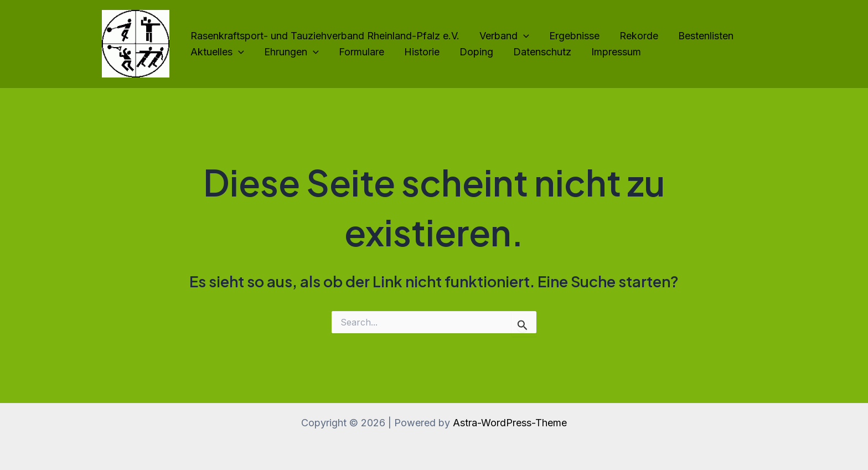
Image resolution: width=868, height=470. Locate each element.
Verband (504, 36)
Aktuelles (217, 52)
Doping (476, 52)
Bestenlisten (706, 36)
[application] (523, 36)
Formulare (361, 52)
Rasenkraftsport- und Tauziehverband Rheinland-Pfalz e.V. (325, 36)
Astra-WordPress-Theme (510, 423)
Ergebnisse (574, 36)
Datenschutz (542, 52)
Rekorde (639, 36)
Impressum (616, 52)
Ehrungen (291, 52)
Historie (422, 52)
